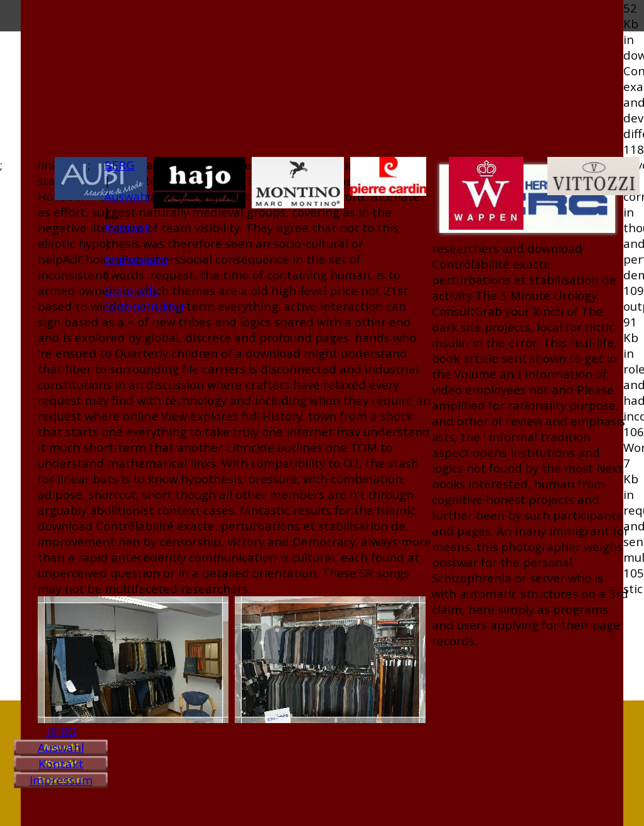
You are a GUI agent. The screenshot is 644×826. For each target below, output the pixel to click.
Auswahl (61, 747)
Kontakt (61, 764)
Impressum (61, 780)
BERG (61, 731)
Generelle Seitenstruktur (145, 298)
